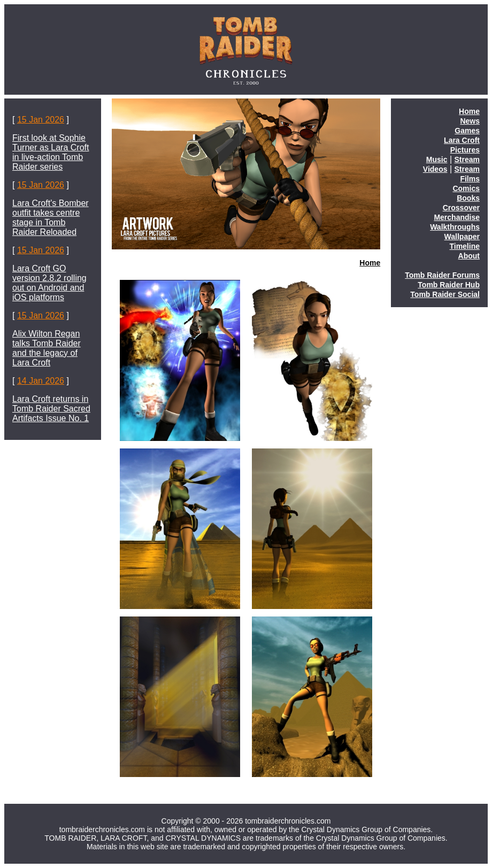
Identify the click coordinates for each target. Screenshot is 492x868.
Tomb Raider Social (445, 294)
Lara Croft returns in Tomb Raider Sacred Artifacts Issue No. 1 (51, 409)
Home (370, 263)
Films (470, 179)
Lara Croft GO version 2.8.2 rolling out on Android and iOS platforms (49, 283)
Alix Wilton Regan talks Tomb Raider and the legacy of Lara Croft (47, 348)
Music (437, 159)
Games (467, 131)
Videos (435, 169)
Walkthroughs (455, 227)
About (469, 256)
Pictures (465, 150)
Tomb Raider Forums (442, 275)
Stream (467, 159)
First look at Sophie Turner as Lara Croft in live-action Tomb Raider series (51, 152)
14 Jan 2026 (41, 381)
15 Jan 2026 (41, 120)
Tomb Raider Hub (449, 285)
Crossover (461, 208)
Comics (466, 188)
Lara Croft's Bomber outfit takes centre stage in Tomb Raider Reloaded (51, 218)
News (470, 121)
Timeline (464, 246)
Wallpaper (462, 237)
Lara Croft (462, 140)
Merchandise (457, 217)
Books (468, 198)
